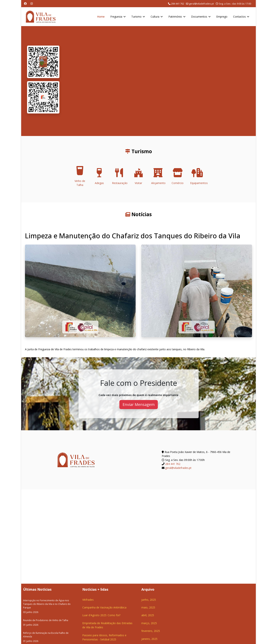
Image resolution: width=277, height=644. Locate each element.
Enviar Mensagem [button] (139, 404)
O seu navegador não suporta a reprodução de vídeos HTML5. (158, 81)
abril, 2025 (148, 615)
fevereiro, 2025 (151, 631)
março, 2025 (149, 623)
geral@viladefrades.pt (201, 4)
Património (175, 17)
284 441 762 (178, 4)
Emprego (222, 17)
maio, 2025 (148, 607)
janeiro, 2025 (149, 639)
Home (101, 17)
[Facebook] (25, 3)
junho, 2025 (149, 600)
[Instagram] (32, 3)
